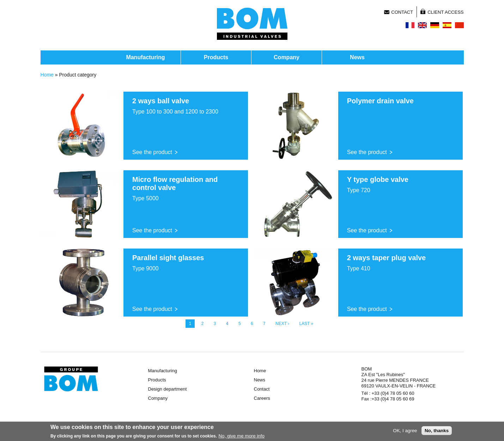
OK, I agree (405, 432)
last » (306, 324)
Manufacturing (145, 57)
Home (47, 75)
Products (216, 57)
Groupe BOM (71, 379)
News (357, 57)
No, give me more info (241, 437)
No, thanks (437, 432)
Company (287, 57)
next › (282, 324)
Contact (402, 12)
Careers (262, 398)
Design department (168, 389)
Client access (445, 12)
